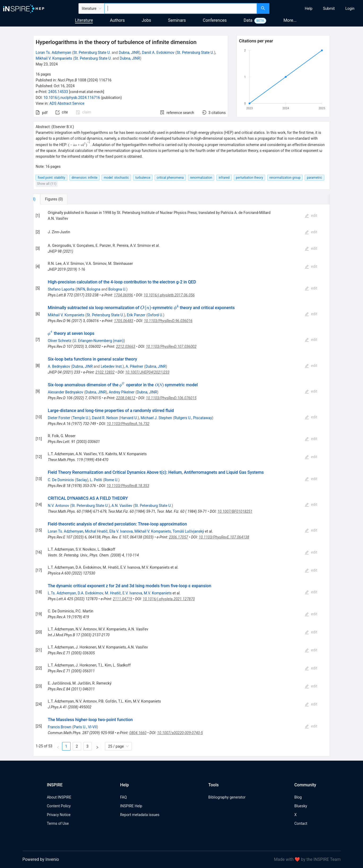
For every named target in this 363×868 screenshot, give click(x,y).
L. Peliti (96, 480)
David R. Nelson (105, 418)
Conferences (215, 20)
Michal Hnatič (96, 531)
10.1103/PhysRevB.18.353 (128, 486)
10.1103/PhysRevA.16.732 (128, 424)
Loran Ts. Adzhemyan (53, 52)
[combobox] (181, 8)
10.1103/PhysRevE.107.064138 (224, 537)
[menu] (317, 8)
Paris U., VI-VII (85, 727)
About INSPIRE (59, 797)
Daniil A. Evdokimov (158, 52)
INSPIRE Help (131, 806)
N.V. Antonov (58, 506)
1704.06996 (123, 295)
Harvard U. (129, 418)
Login (350, 8)
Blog (298, 797)
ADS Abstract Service (67, 103)
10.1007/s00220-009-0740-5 (180, 733)
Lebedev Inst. (112, 366)
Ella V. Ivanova (121, 531)
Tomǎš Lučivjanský (188, 531)
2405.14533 (58, 92)
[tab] (51, 199)
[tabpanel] (181, 481)
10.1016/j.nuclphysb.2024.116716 (72, 98)
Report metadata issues (140, 815)
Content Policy (59, 806)
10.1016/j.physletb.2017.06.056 (169, 295)
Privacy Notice (59, 815)
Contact (301, 823)
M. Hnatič (113, 593)
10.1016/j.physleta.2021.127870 (169, 599)
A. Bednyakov (59, 366)
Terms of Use (58, 823)
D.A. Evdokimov (90, 593)
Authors (117, 20)
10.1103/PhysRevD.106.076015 (171, 398)
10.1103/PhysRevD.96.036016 (168, 321)
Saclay (82, 480)
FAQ (123, 797)
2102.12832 (105, 372)
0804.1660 (138, 733)
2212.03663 (126, 347)
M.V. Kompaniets (158, 593)
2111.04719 (123, 599)
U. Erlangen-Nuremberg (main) (99, 341)
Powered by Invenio (41, 859)
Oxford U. (155, 315)
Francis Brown (59, 727)
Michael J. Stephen (156, 418)
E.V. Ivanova (132, 593)
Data (248, 20)
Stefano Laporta (61, 289)
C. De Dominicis (61, 480)
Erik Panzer (136, 315)
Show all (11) (47, 184)
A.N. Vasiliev (122, 506)
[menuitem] (309, 8)
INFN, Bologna (88, 289)
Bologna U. (117, 289)
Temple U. (81, 418)
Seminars (177, 20)
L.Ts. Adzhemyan (62, 593)
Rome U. (111, 480)
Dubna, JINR (129, 52)
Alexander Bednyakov (65, 392)
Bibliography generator (227, 797)
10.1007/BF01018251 (235, 511)
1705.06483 (124, 321)
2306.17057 (178, 537)
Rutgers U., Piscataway (193, 418)
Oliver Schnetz (60, 341)
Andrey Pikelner (122, 392)
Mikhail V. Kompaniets (54, 58)
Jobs (146, 20)
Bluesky (301, 806)
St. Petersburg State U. (92, 52)
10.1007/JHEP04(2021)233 (147, 372)
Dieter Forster (59, 418)
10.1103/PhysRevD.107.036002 (171, 347)
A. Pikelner (134, 366)
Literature (84, 20)
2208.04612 (126, 398)
